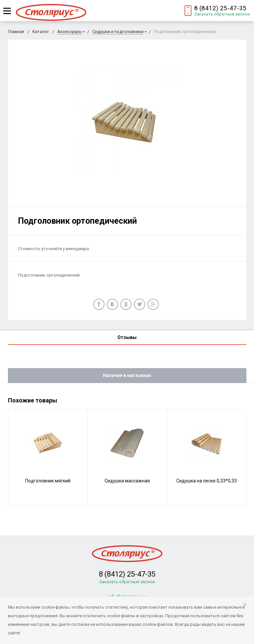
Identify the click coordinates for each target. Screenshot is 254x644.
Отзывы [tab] (127, 337)
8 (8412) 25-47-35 (220, 8)
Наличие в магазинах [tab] (127, 375)
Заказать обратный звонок (222, 14)
